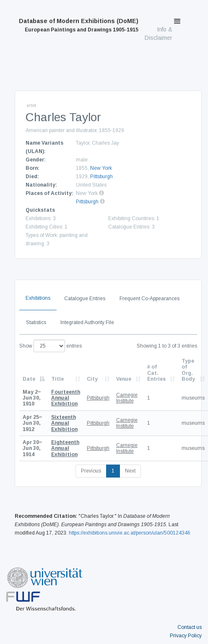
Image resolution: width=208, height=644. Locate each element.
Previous (91, 471)
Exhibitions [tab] (38, 298)
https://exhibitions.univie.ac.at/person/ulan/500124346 (130, 533)
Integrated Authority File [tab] (87, 322)
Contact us (190, 627)
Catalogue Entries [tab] (85, 299)
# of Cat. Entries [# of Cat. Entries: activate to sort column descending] (156, 373)
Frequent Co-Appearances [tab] (149, 299)
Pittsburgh (101, 177)
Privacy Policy (186, 636)
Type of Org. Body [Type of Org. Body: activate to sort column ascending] (188, 370)
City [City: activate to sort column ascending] (92, 379)
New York (101, 168)
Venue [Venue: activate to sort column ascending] (124, 379)
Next (130, 471)
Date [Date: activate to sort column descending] (29, 379)
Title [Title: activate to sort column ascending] (57, 379)
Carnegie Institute (127, 398)
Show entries (51, 346)
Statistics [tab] (36, 322)
